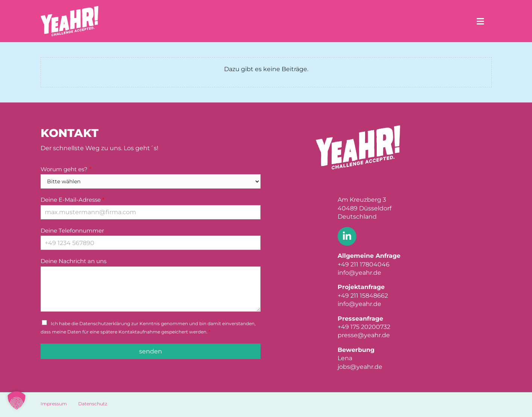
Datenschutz (93, 404)
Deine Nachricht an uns (74, 261)
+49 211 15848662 (363, 296)
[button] (17, 400)
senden (151, 351)
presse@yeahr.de (364, 335)
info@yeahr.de (359, 273)
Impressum (54, 404)
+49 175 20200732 (364, 327)
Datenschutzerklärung (105, 323)
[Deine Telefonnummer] (151, 243)
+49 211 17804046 (364, 264)
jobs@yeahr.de (360, 367)
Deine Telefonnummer (72, 231)
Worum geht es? (66, 169)
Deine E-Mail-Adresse (73, 200)
